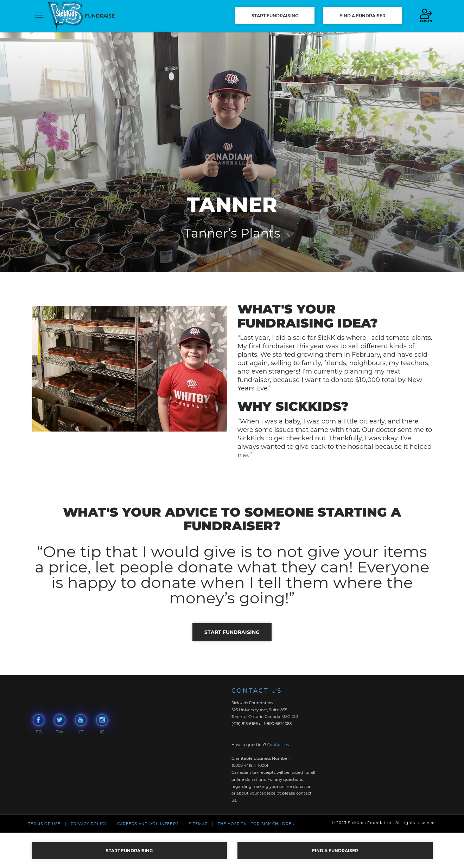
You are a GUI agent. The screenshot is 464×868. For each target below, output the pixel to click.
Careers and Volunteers (148, 824)
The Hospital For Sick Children (256, 824)
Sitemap (198, 824)
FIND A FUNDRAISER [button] (363, 16)
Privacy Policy (89, 824)
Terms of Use (44, 824)
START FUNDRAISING (275, 16)
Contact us (278, 745)
